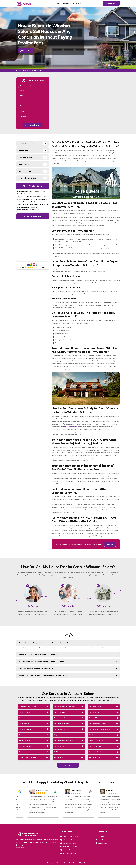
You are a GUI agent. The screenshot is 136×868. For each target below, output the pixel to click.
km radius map (33, 241)
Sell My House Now (25, 755)
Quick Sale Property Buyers (28, 709)
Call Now (110, 545)
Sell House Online (95, 760)
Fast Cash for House (69, 846)
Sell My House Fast (25, 715)
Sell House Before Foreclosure (64, 743)
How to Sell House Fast (96, 743)
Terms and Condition (69, 856)
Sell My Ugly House (95, 749)
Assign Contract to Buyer (71, 839)
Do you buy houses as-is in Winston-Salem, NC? (68, 657)
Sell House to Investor (70, 843)
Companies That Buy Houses (98, 755)
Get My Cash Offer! (33, 125)
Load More (68, 768)
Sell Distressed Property (62, 721)
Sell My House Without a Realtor (64, 709)
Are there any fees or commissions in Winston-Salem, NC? (68, 664)
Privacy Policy (67, 853)
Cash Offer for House (61, 749)
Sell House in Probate (61, 732)
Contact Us (77, 3)
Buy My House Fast (60, 715)
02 (63, 586)
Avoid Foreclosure (25, 743)
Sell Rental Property (95, 721)
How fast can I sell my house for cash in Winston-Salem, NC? (68, 646)
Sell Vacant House (95, 738)
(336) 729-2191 (111, 3)
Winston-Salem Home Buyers (68, 866)
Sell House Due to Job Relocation (100, 732)
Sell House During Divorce (62, 726)
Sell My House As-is (25, 738)
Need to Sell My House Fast (28, 760)
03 (98, 586)
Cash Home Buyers (25, 721)
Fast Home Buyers (95, 715)
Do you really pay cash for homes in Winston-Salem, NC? (68, 678)
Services (66, 3)
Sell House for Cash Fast (70, 849)
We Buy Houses (24, 726)
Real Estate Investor (60, 755)
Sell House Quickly (95, 709)
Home (57, 3)
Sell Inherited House (26, 749)
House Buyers (58, 760)
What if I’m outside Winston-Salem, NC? (68, 671)
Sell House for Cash (25, 732)
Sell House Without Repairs (98, 726)
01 (28, 586)
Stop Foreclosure (60, 738)
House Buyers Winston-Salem (32, 70)
